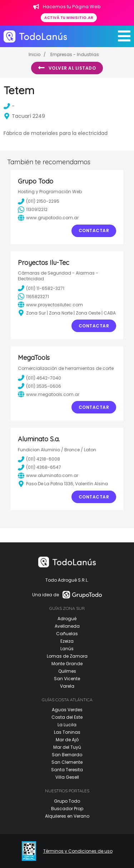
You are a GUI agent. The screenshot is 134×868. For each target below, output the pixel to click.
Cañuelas (67, 634)
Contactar (94, 230)
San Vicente (67, 679)
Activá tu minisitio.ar (69, 18)
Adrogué (67, 619)
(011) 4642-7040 (39, 378)
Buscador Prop (67, 809)
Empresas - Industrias (75, 54)
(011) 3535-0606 (39, 386)
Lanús (67, 649)
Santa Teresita (67, 770)
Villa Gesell (67, 777)
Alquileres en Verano (67, 816)
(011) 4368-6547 (39, 467)
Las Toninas (67, 732)
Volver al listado (67, 68)
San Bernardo (67, 755)
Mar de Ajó (67, 740)
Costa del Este (67, 717)
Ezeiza (67, 641)
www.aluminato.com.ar (48, 476)
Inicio (34, 54)
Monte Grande (67, 664)
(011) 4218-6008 (39, 459)
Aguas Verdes (67, 710)
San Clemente (67, 762)
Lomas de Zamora (67, 656)
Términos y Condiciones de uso (78, 851)
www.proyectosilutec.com (50, 305)
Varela (67, 686)
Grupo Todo (67, 801)
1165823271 (33, 296)
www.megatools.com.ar (49, 394)
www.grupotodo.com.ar (48, 218)
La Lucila (67, 725)
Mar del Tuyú (67, 747)
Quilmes (67, 671)
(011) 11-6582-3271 (41, 288)
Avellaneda (67, 626)
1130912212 (33, 210)
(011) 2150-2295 (39, 201)
